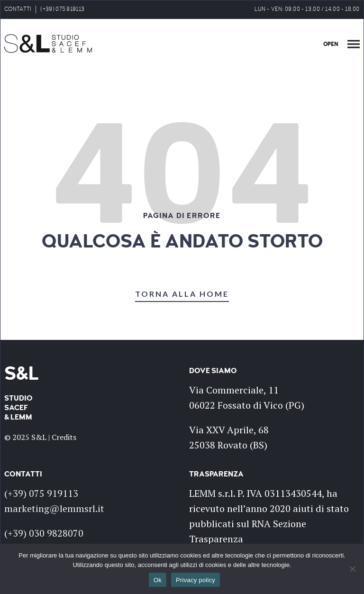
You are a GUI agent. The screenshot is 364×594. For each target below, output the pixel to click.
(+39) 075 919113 (62, 9)
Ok (158, 580)
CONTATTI (18, 9)
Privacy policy (196, 580)
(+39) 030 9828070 (44, 533)
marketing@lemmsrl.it (54, 508)
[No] (352, 569)
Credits (64, 437)
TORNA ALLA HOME (182, 294)
